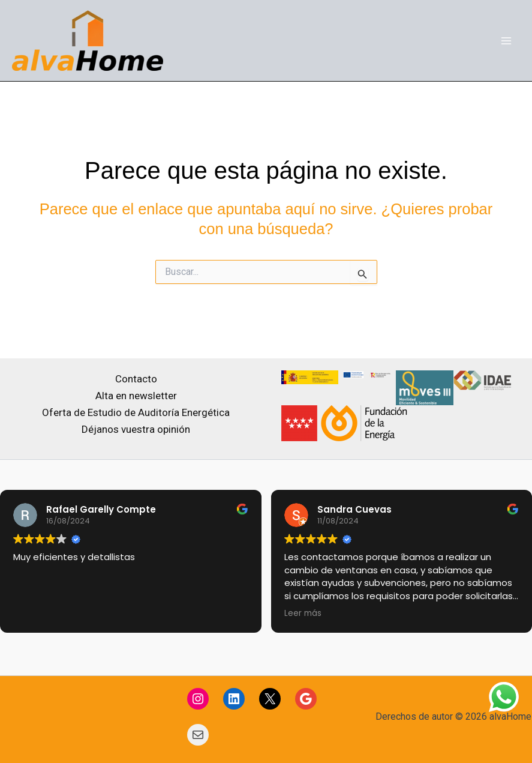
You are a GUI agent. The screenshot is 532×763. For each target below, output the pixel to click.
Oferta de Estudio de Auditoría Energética (136, 412)
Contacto (136, 379)
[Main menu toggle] (507, 41)
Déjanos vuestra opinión (136, 429)
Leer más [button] (303, 614)
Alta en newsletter (136, 396)
